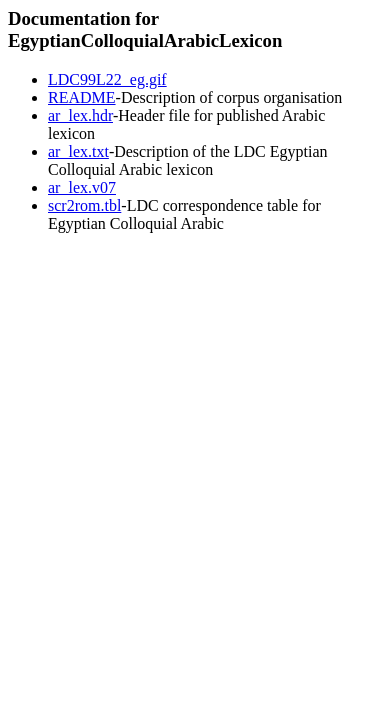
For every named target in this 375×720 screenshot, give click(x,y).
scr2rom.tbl (84, 205)
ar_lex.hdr (80, 115)
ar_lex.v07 (82, 187)
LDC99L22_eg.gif (107, 79)
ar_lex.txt (78, 151)
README (82, 97)
